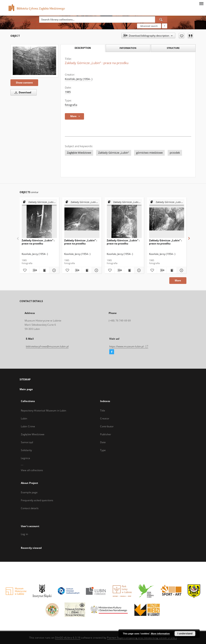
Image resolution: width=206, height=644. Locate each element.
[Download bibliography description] (34, 270)
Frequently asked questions (37, 500)
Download (22, 92)
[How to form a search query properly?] (165, 26)
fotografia (71, 105)
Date (103, 442)
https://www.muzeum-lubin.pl (129, 346)
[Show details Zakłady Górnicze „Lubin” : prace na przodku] (53, 270)
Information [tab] (128, 48)
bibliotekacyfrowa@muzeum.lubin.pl (47, 346)
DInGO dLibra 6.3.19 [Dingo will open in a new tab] (68, 638)
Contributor (107, 426)
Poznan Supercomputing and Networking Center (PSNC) (142, 638)
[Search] (161, 19)
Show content (24, 83)
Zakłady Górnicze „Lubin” (114, 153)
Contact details (30, 508)
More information (160, 634)
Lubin (24, 418)
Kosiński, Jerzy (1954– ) (79, 79)
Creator (105, 418)
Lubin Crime (28, 426)
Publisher (106, 434)
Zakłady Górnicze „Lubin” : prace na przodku (38, 242)
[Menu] (201, 3)
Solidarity (26, 450)
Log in (24, 534)
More (178, 280)
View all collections (32, 470)
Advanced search (149, 26)
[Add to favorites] (182, 36)
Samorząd (27, 442)
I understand (185, 634)
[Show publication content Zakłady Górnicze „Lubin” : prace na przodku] (44, 270)
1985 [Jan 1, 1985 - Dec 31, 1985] (68, 92)
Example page (29, 492)
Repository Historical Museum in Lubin (43, 411)
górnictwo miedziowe (149, 153)
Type (103, 450)
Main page (26, 389)
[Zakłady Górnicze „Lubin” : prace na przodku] (34, 61)
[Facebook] (112, 352)
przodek (175, 153)
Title (103, 411)
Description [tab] (83, 48)
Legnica (25, 458)
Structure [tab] (173, 48)
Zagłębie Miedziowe (79, 153)
